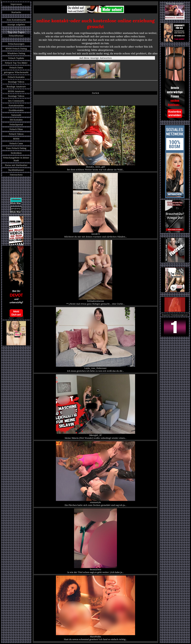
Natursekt (16, 115)
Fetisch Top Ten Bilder (16, 63)
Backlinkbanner (16, 170)
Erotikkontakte (16, 110)
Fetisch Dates (16, 68)
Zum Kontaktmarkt (16, 20)
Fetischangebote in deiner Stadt (16, 159)
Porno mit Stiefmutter (16, 165)
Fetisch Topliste (16, 58)
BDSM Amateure (16, 91)
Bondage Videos (16, 82)
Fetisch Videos (16, 134)
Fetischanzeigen (16, 44)
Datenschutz (16, 175)
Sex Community (16, 101)
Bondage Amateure (16, 87)
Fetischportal (16, 124)
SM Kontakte (16, 120)
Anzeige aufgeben (16, 24)
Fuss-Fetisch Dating (16, 148)
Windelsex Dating (16, 53)
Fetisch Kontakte (16, 77)
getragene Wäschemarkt (16, 72)
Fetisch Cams (16, 143)
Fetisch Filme (16, 129)
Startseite (16, 12)
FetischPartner (16, 36)
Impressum (16, 4)
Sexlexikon (16, 153)
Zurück (95, 93)
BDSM (16, 139)
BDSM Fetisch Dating (16, 49)
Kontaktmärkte (16, 105)
